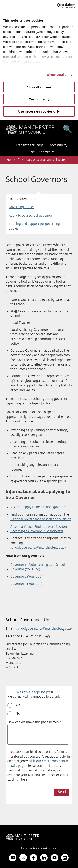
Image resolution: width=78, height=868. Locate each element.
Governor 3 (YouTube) (26, 584)
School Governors (22, 199)
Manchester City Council (31, 131)
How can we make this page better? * (35, 722)
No (18, 714)
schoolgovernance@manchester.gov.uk (38, 548)
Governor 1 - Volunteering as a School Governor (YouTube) (38, 567)
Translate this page (30, 145)
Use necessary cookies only (39, 111)
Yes (18, 705)
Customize (39, 99)
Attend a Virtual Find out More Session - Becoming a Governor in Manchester (40, 529)
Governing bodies (22, 207)
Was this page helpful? (35, 692)
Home (11, 160)
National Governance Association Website (41, 519)
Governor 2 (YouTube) (26, 577)
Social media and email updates (39, 849)
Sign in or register (42, 152)
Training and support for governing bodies (34, 226)
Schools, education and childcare (43, 160)
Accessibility (59, 145)
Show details (57, 75)
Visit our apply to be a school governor (38, 507)
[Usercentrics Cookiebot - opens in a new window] (57, 6)
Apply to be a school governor (30, 216)
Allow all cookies (39, 87)
